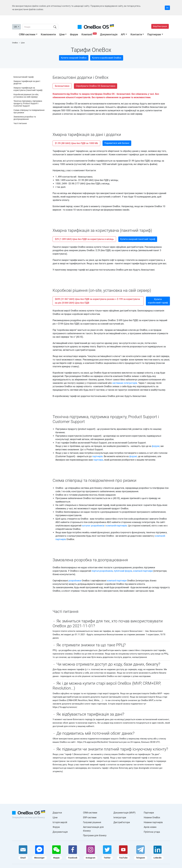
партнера (98, 460)
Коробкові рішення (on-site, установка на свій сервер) (26, 96)
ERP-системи (90, 817)
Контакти (136, 34)
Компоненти (48, 34)
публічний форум (123, 571)
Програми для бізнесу (95, 835)
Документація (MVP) (124, 813)
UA (16, 27)
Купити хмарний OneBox (74, 58)
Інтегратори (120, 817)
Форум (74, 34)
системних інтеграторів (125, 383)
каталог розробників (93, 526)
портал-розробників (102, 571)
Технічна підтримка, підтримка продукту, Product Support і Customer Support (28, 103)
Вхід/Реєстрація (160, 26)
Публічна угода (152, 832)
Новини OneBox (152, 817)
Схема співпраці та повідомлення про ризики (29, 111)
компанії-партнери (143, 571)
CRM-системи (27, 34)
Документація (109, 34)
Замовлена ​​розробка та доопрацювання (25, 118)
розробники (75, 581)
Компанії (89, 34)
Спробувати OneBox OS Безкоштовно (96, 86)
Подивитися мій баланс (117, 143)
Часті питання (20, 123)
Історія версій (60, 822)
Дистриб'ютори (122, 822)
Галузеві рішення (92, 822)
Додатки (57, 813)
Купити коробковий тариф (158, 301)
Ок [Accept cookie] (167, 8)
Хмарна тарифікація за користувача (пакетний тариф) (28, 89)
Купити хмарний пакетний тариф (138, 239)
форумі (156, 446)
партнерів (97, 456)
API (123, 34)
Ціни (62, 34)
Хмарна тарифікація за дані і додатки (27, 82)
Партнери (149, 813)
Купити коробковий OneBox (107, 58)
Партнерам (154, 34)
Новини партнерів (153, 822)
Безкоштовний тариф (24, 77)
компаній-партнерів (116, 526)
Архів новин (150, 827)
